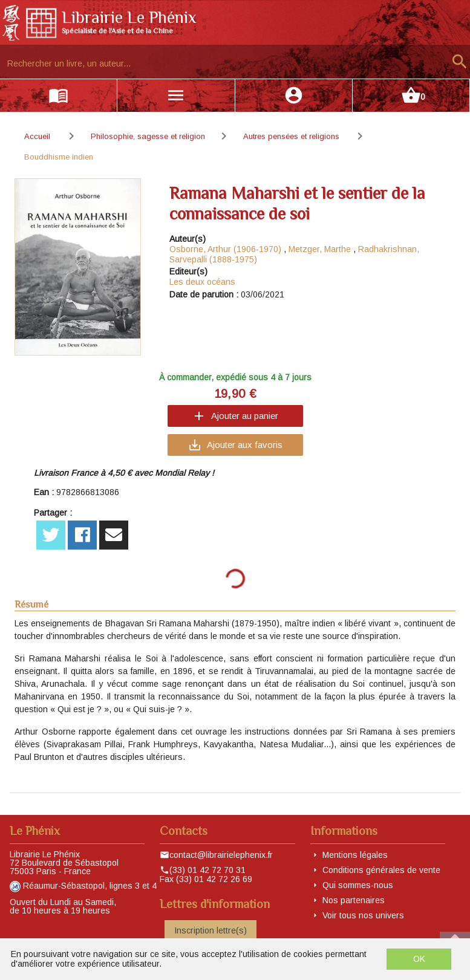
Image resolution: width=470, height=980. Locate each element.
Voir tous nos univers (363, 915)
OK (419, 959)
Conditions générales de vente (381, 870)
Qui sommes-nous (358, 885)
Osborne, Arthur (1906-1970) (225, 249)
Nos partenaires (354, 900)
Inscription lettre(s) (211, 930)
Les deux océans (202, 282)
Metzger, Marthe (320, 249)
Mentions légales (355, 855)
